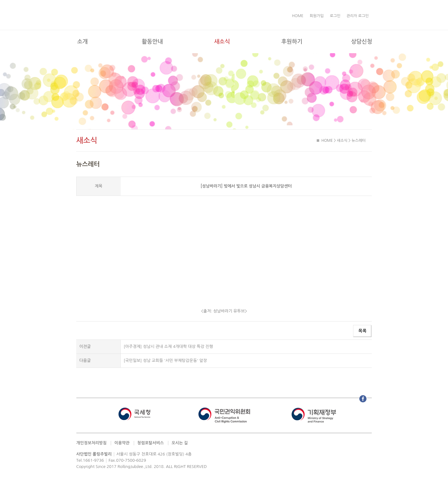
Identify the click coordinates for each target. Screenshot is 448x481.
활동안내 (152, 42)
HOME (298, 16)
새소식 (222, 42)
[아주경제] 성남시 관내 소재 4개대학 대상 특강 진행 (168, 347)
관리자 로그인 (358, 16)
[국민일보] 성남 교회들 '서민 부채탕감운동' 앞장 (166, 361)
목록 (362, 331)
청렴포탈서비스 (151, 443)
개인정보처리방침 (91, 443)
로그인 (335, 16)
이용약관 (122, 443)
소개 (82, 42)
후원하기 (292, 42)
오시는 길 (180, 443)
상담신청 (362, 42)
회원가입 (317, 16)
